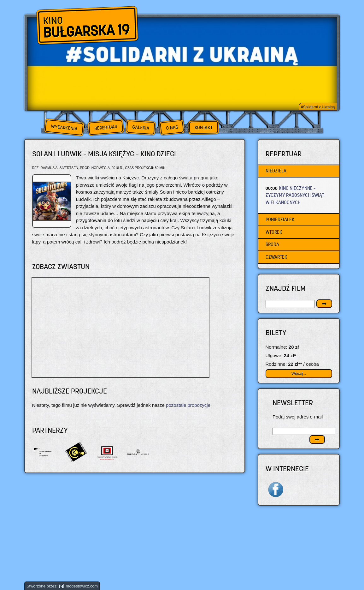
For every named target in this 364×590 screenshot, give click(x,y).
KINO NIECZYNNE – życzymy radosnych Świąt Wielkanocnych (295, 195)
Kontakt (204, 128)
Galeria (141, 127)
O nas (172, 127)
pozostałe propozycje (188, 405)
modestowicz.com (78, 586)
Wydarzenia (64, 128)
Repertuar (106, 127)
